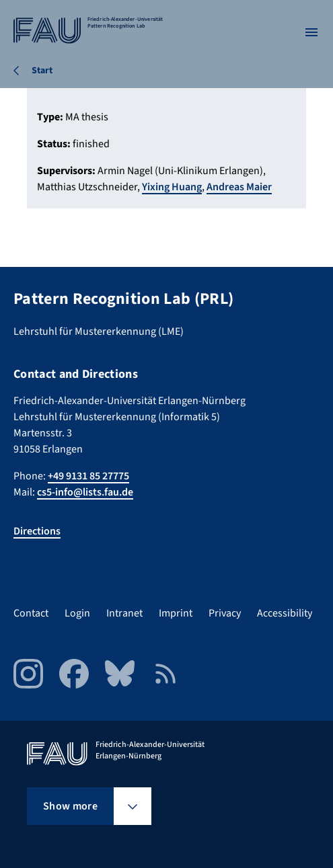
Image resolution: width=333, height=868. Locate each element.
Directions (37, 531)
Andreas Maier (239, 187)
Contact (31, 613)
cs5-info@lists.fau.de (85, 492)
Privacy (225, 613)
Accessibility (285, 613)
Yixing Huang (172, 187)
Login (77, 613)
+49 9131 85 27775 (88, 476)
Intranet (124, 613)
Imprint (176, 613)
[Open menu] (311, 32)
